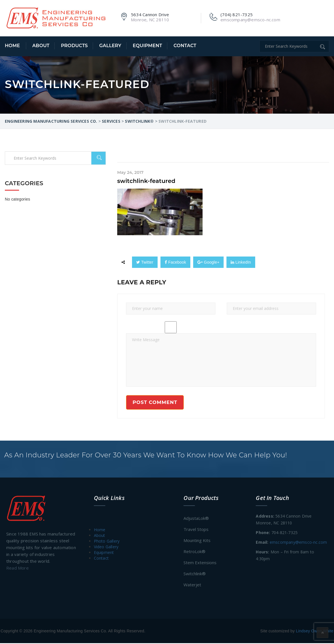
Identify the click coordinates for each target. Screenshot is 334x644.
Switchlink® (195, 574)
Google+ (208, 262)
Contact (185, 46)
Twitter (145, 262)
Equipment (147, 46)
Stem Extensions (200, 563)
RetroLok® (194, 552)
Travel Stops (196, 530)
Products (74, 46)
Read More (17, 569)
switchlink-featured (146, 181)
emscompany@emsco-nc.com (298, 543)
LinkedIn (241, 262)
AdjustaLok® (196, 519)
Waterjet (192, 585)
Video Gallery (106, 548)
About (41, 46)
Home (12, 46)
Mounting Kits (197, 541)
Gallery (110, 46)
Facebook (175, 262)
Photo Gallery (107, 542)
